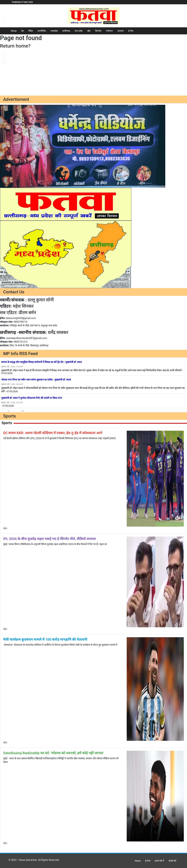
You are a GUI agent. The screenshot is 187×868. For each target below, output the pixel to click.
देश (23, 31)
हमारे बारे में (160, 861)
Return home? (15, 46)
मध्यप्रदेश (54, 31)
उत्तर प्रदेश (79, 31)
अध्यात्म (121, 31)
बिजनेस (98, 31)
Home (14, 31)
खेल (89, 31)
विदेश (31, 31)
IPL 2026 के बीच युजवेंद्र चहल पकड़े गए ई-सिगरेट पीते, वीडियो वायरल (50, 539)
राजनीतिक (42, 31)
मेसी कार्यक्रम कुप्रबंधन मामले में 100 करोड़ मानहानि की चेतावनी (45, 639)
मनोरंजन (109, 31)
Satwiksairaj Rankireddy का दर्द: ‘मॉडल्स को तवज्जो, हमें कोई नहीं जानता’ (54, 753)
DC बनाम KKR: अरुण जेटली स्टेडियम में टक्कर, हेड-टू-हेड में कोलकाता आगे (53, 433)
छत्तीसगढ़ (66, 31)
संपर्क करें (172, 861)
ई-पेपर (131, 31)
